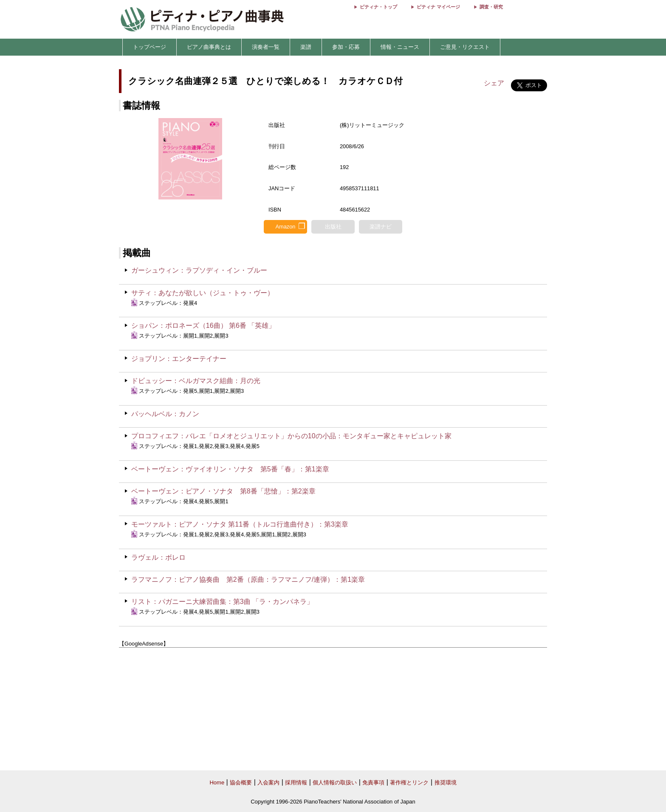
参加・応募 (346, 47)
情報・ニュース (400, 47)
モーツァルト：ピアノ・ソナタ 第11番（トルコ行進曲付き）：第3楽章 (240, 524)
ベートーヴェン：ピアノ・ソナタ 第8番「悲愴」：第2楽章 (223, 491)
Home (217, 782)
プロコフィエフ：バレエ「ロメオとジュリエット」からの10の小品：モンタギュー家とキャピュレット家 (291, 436)
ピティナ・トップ (378, 7)
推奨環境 (446, 782)
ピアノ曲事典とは (209, 47)
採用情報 (296, 782)
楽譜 (306, 47)
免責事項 (373, 782)
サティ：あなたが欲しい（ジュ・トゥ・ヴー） (203, 293)
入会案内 (268, 782)
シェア (494, 83)
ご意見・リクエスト (465, 47)
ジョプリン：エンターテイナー (179, 359)
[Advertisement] (333, 709)
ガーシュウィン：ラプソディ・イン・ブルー (199, 270)
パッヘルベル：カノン (165, 414)
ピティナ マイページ (438, 7)
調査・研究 (491, 7)
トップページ (150, 47)
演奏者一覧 (266, 47)
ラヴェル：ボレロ (158, 557)
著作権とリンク (409, 782)
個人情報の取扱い (335, 782)
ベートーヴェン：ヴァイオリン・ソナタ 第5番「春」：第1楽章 (230, 469)
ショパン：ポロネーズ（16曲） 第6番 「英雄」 (203, 326)
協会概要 (241, 782)
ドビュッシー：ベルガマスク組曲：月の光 (196, 381)
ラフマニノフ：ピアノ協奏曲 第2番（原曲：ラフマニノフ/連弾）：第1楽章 (248, 579)
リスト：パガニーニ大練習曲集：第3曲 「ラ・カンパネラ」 (222, 602)
